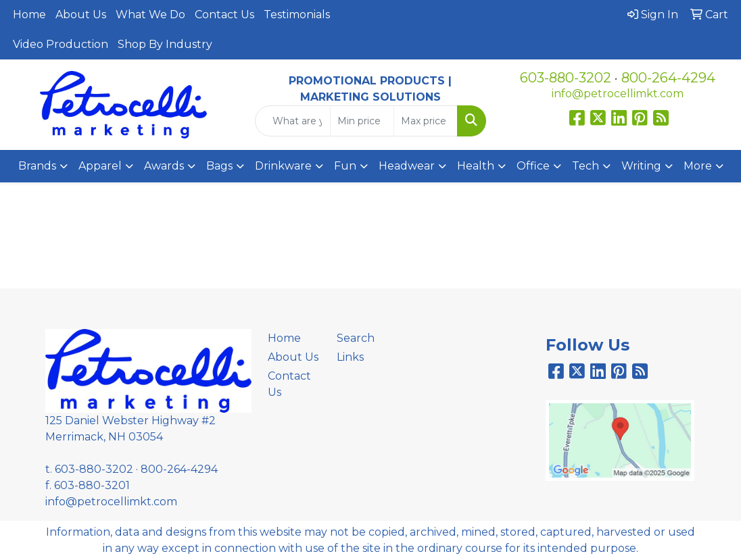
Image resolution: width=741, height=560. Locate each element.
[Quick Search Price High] (426, 121)
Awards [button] (164, 166)
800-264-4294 (668, 78)
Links (350, 357)
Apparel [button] (100, 166)
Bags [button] (219, 166)
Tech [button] (585, 166)
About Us (81, 15)
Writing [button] (641, 166)
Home (29, 15)
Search (356, 338)
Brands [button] (37, 166)
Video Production (61, 44)
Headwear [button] (407, 166)
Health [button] (476, 166)
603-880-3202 (566, 78)
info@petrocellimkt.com (618, 94)
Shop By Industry (165, 44)
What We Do (150, 15)
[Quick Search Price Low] (362, 121)
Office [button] (533, 166)
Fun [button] (345, 166)
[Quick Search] (292, 121)
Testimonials (297, 15)
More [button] (698, 166)
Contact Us (224, 15)
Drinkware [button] (283, 166)
